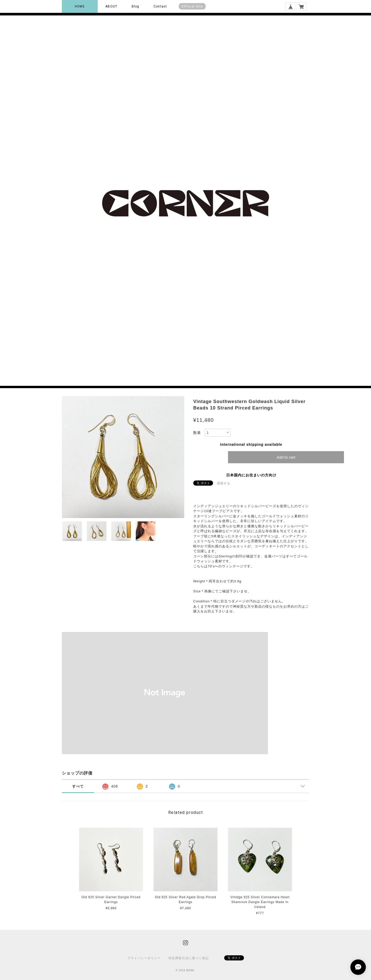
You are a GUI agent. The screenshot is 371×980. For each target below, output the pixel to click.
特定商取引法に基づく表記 (189, 958)
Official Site (192, 6)
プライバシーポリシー (144, 958)
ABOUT (111, 6)
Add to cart (286, 457)
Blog (136, 6)
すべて (78, 786)
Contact (160, 6)
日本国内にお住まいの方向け (251, 475)
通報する (224, 483)
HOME (80, 6)
